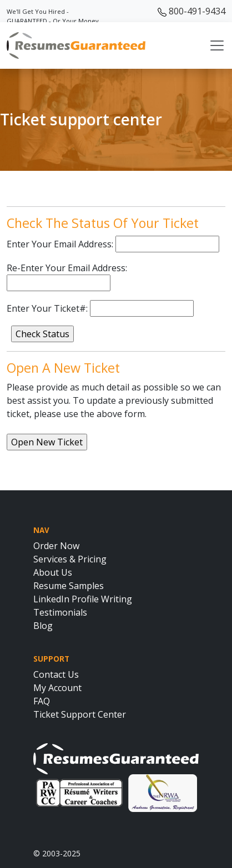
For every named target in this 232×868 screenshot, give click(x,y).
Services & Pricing (70, 559)
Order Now (56, 546)
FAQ (42, 701)
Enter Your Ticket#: (47, 308)
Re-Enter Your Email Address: (67, 268)
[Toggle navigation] (217, 45)
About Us (53, 572)
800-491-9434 (191, 11)
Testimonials (60, 612)
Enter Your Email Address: (60, 244)
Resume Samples (69, 586)
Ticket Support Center (80, 714)
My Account (57, 688)
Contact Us (56, 674)
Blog (43, 626)
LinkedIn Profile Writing (83, 599)
